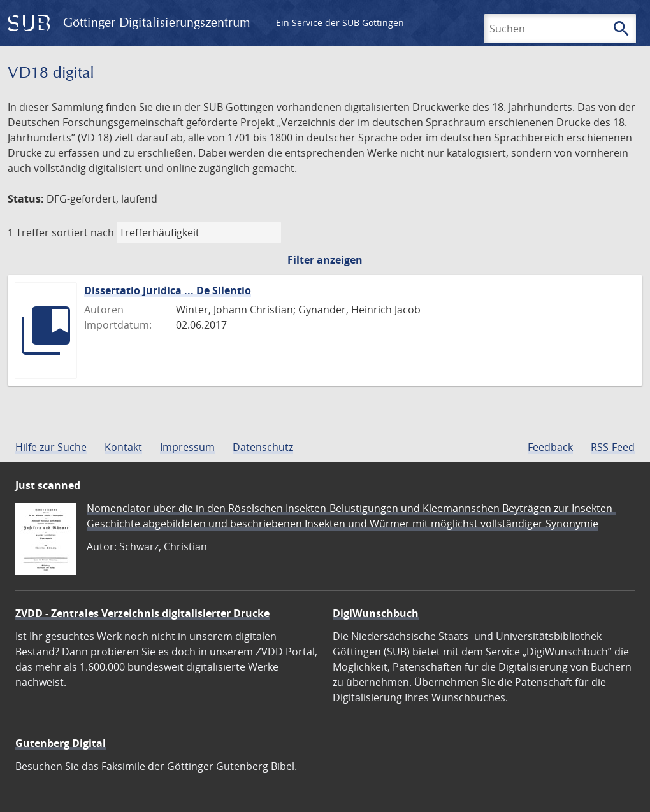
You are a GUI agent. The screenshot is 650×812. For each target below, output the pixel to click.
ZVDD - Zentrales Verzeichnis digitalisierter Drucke (142, 613)
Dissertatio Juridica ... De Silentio (168, 290)
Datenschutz (263, 447)
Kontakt (123, 447)
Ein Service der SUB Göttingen (340, 23)
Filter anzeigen (325, 260)
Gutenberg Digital (61, 743)
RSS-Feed (613, 447)
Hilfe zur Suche (51, 447)
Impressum (187, 447)
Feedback (550, 447)
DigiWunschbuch (376, 613)
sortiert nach (83, 232)
